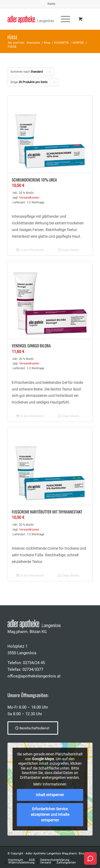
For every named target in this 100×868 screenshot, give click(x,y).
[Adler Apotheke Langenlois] (41, 19)
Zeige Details (69, 250)
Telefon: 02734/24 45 (26, 663)
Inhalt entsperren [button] (50, 795)
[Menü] (63, 19)
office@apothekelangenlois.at (34, 676)
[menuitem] (51, 4)
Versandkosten (29, 198)
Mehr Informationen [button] (50, 784)
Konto (51, 4)
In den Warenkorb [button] (30, 250)
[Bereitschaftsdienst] (33, 728)
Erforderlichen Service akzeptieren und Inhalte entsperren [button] (50, 814)
